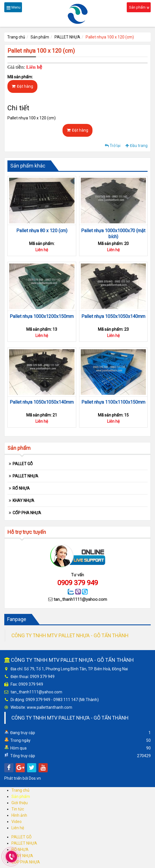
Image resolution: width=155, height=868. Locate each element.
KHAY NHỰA (23, 501)
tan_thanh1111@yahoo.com (80, 599)
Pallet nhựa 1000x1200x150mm (42, 316)
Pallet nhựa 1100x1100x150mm (113, 402)
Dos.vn (35, 778)
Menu (14, 8)
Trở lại (113, 146)
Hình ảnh (19, 815)
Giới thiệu (20, 803)
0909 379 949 (78, 583)
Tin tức (18, 809)
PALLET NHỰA (67, 37)
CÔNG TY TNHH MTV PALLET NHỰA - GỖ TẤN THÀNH (70, 636)
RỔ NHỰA (21, 488)
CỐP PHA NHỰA (27, 513)
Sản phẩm (139, 8)
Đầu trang (136, 146)
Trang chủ (16, 37)
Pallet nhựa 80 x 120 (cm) (42, 231)
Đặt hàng (22, 86)
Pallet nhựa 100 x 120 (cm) (110, 37)
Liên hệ (18, 828)
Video (17, 822)
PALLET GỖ (23, 464)
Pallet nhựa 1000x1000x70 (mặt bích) (113, 234)
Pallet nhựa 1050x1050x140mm (113, 316)
